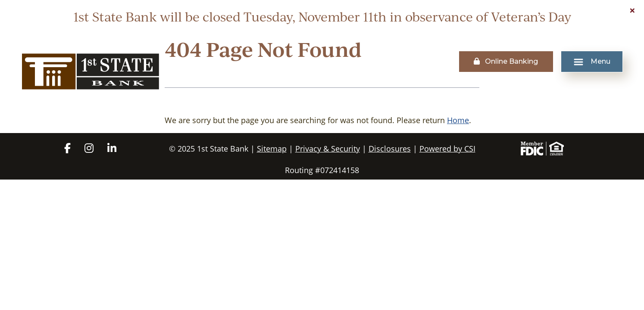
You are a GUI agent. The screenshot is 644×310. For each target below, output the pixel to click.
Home (458, 120)
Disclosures (390, 149)
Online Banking (506, 61)
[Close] (632, 10)
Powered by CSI (447, 149)
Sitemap (272, 149)
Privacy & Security (328, 149)
